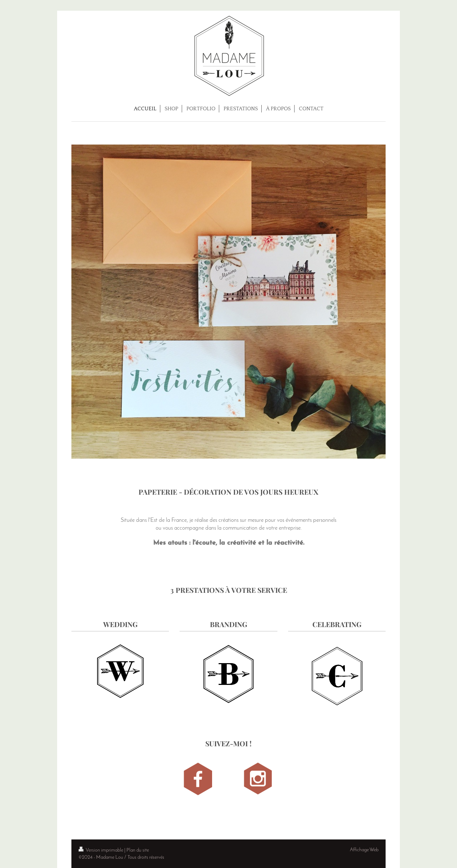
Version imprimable (101, 850)
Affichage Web (364, 850)
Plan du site (138, 850)
